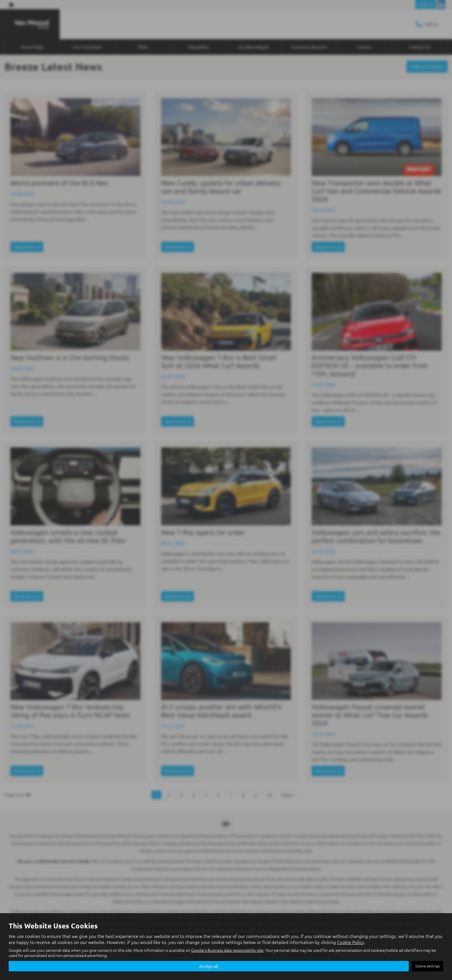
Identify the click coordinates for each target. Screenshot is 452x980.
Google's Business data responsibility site (227, 950)
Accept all (209, 966)
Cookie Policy (351, 942)
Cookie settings (427, 966)
